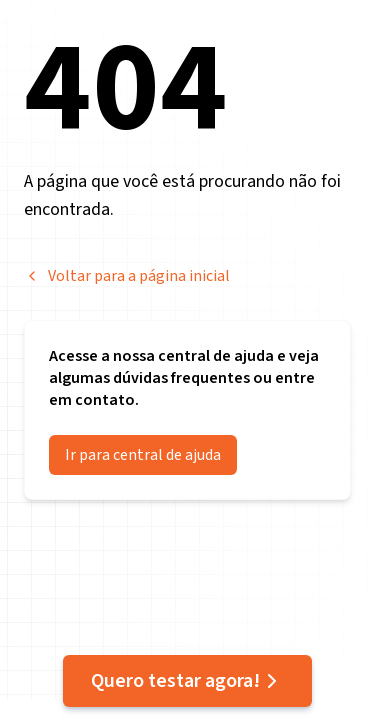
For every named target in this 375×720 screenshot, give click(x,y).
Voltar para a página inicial (127, 276)
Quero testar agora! (187, 681)
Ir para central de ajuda (143, 455)
